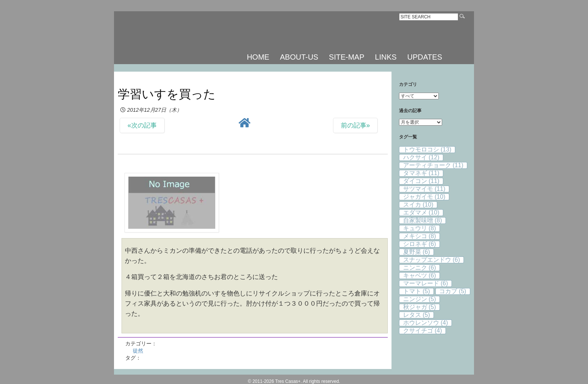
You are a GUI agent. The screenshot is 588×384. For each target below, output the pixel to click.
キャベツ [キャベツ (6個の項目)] (420, 275)
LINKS (386, 57)
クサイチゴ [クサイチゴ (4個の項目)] (423, 331)
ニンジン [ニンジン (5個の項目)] (420, 299)
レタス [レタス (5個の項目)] (417, 315)
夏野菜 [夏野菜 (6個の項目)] (417, 252)
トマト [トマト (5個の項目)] (417, 291)
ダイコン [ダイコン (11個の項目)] (421, 181)
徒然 (138, 351)
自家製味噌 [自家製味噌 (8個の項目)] (423, 220)
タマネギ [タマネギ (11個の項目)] (421, 173)
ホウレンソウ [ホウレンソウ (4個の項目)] (426, 323)
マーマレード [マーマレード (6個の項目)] (426, 283)
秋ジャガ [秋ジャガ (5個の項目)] (420, 307)
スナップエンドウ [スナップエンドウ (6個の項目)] (432, 260)
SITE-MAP (346, 57)
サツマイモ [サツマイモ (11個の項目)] (424, 189)
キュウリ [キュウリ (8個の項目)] (420, 228)
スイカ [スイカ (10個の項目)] (418, 205)
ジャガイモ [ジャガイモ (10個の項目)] (424, 197)
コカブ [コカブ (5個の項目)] (453, 291)
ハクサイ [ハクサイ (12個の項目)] (421, 157)
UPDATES (425, 57)
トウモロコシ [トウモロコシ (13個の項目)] (427, 149)
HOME (258, 57)
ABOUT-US (299, 57)
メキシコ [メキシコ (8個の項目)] (420, 236)
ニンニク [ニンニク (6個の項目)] (420, 268)
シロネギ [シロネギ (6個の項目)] (420, 244)
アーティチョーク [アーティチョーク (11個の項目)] (433, 165)
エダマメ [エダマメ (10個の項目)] (421, 212)
